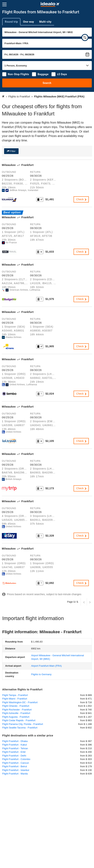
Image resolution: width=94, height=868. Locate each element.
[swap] (85, 37)
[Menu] (4, 4)
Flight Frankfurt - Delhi (14, 756)
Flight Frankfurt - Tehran (15, 748)
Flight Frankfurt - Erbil (14, 752)
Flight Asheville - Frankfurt (16, 713)
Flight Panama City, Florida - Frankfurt (23, 724)
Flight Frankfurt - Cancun (16, 763)
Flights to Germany (41, 674)
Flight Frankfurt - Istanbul (16, 770)
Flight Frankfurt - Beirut (15, 766)
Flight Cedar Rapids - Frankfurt (19, 720)
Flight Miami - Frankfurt (15, 699)
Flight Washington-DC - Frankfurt (20, 702)
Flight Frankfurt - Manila (15, 774)
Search (47, 83)
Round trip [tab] (11, 22)
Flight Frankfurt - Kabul (14, 745)
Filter (13, 151)
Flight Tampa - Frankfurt (15, 695)
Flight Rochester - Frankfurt (17, 710)
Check (82, 199)
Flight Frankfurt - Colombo (16, 759)
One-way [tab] (29, 22)
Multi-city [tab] (45, 22)
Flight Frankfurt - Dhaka (15, 741)
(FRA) (46, 666)
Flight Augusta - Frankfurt (16, 717)
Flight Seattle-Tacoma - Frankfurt (20, 728)
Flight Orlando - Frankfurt (16, 706)
